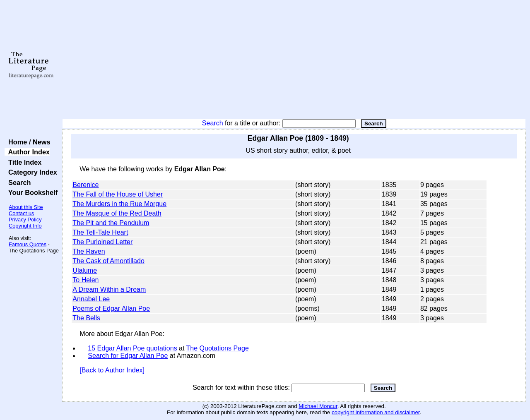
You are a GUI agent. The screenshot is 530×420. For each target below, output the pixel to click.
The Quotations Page (218, 348)
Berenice (86, 185)
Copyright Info (25, 226)
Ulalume (85, 270)
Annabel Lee (91, 299)
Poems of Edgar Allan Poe (111, 308)
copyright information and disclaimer (376, 412)
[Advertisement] (294, 60)
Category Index (31, 172)
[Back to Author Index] (112, 370)
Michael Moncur (318, 406)
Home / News (28, 142)
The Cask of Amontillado (108, 261)
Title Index (23, 162)
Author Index (27, 152)
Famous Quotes (28, 244)
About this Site (26, 207)
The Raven (89, 251)
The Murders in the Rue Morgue (119, 204)
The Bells (86, 318)
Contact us (21, 213)
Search (213, 123)
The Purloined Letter (102, 242)
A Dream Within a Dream (109, 289)
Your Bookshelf (31, 192)
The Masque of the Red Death (117, 213)
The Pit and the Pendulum (111, 223)
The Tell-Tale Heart (100, 232)
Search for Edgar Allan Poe (128, 356)
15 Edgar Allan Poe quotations (132, 348)
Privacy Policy (25, 220)
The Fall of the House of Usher (118, 194)
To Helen (86, 280)
